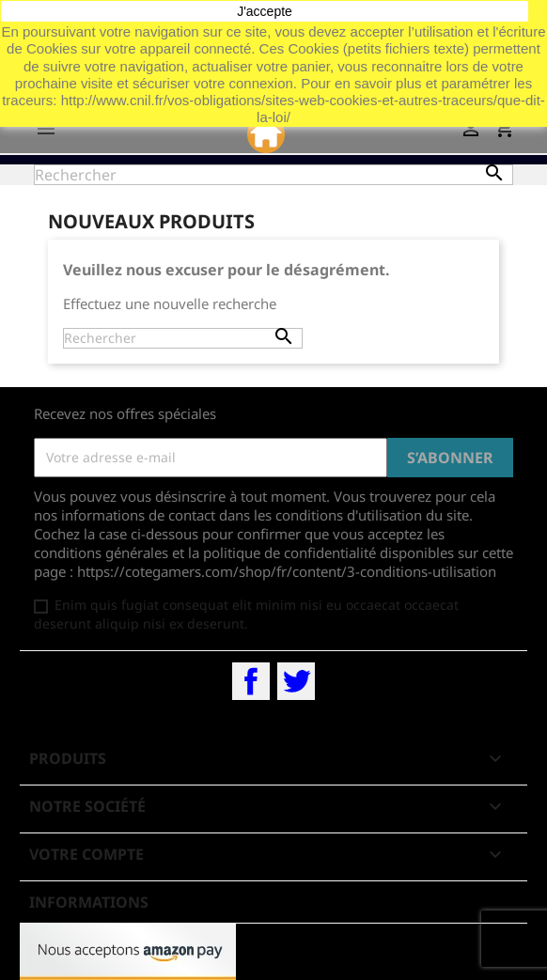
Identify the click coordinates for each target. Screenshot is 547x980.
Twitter (296, 681)
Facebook (251, 681)
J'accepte (265, 11)
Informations (89, 902)
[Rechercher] (273, 175)
